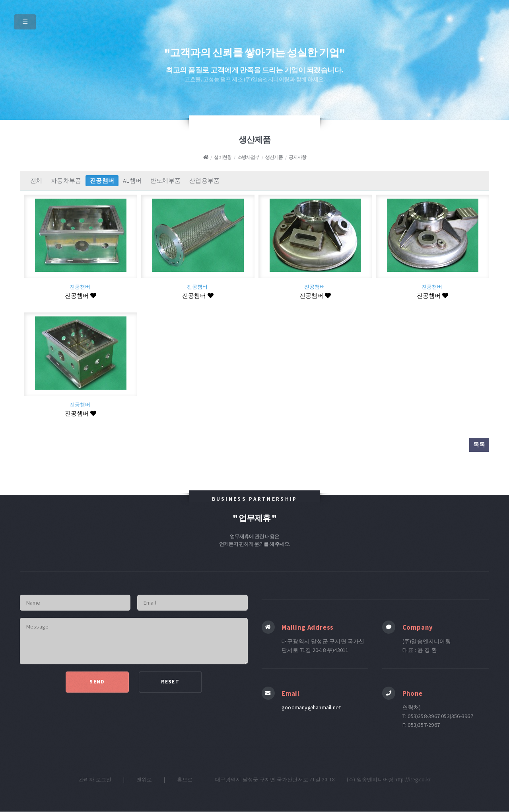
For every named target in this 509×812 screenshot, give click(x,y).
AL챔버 (132, 181)
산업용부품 (204, 181)
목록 (479, 445)
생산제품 (274, 157)
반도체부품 (165, 181)
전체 (36, 181)
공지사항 (297, 157)
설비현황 (223, 157)
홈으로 (185, 780)
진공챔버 (102, 181)
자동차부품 (66, 181)
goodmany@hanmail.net (311, 707)
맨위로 (144, 780)
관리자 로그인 (95, 780)
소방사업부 (248, 157)
